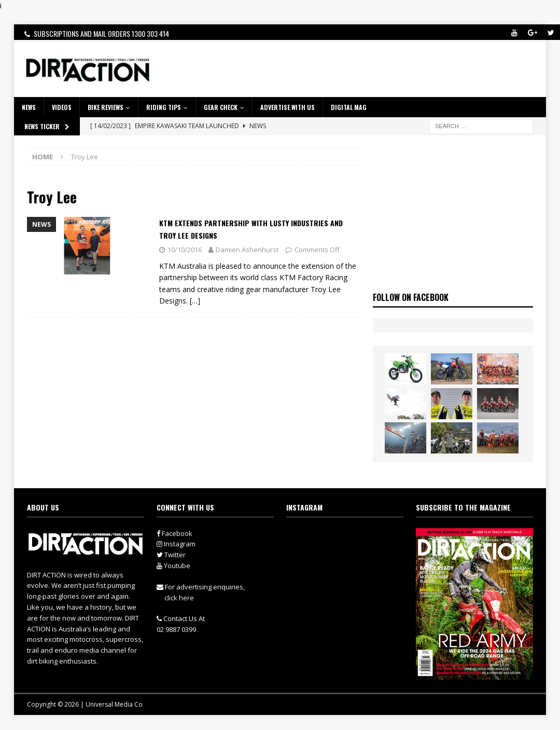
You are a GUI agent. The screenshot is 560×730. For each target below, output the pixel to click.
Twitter (171, 555)
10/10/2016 (185, 250)
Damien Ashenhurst (247, 250)
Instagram (176, 544)
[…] (195, 301)
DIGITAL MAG (349, 107)
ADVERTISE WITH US (288, 107)
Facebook (174, 533)
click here (179, 598)
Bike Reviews (106, 107)
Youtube (173, 566)
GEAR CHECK (221, 107)
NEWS (29, 107)
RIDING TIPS (164, 107)
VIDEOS (62, 107)
